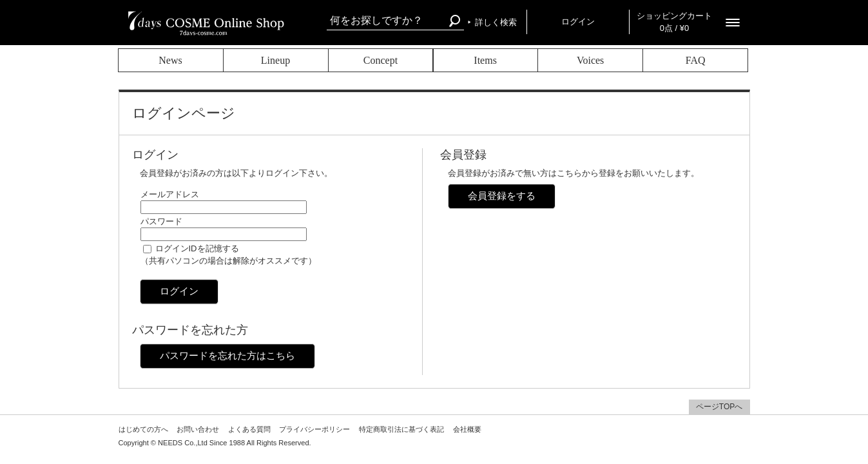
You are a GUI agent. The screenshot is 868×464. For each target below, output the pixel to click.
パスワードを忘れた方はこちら (227, 355)
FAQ (696, 60)
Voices (590, 60)
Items (485, 60)
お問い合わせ (198, 429)
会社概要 (467, 429)
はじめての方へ (143, 429)
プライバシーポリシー (314, 429)
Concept (381, 60)
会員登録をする (502, 196)
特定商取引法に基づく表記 (401, 429)
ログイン (578, 22)
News (170, 60)
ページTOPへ (719, 407)
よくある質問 (249, 429)
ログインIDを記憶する (197, 248)
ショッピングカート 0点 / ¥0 (674, 22)
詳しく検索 (496, 22)
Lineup (275, 60)
